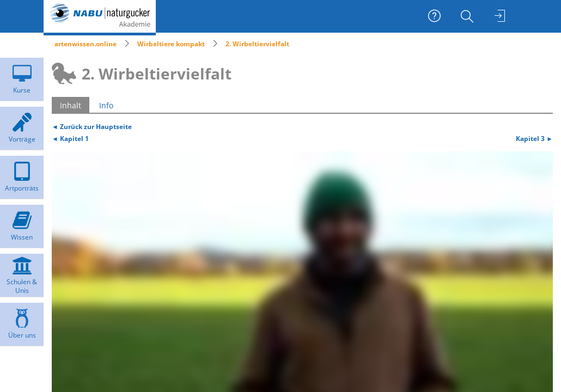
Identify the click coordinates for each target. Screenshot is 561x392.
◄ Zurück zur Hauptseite (92, 126)
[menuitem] (468, 16)
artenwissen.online (86, 44)
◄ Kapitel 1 (70, 138)
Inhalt (71, 105)
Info (106, 105)
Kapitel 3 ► (534, 138)
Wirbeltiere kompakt (171, 44)
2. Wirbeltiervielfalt (257, 44)
